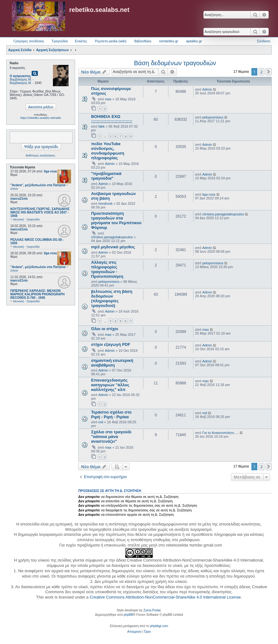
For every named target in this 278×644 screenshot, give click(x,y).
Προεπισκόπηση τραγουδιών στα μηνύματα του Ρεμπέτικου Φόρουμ (116, 220)
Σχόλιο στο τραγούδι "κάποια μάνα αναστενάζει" (111, 437)
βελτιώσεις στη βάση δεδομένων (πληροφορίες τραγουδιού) (112, 298)
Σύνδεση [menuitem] (264, 41)
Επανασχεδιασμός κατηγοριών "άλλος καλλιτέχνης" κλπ (110, 385)
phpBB (128, 615)
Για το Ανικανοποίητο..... (220, 433)
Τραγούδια (59, 41)
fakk (101, 126)
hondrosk (105, 203)
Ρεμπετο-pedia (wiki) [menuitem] (111, 41)
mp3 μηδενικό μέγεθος (113, 247)
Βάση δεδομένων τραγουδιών (175, 63)
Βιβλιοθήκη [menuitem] (143, 41)
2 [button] (262, 72)
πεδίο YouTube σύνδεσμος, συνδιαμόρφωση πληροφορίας (108, 151)
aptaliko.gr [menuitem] (194, 41)
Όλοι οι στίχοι (105, 329)
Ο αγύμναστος (20, 76)
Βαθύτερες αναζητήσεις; (41, 156)
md (101, 422)
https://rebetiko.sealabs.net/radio (41, 118)
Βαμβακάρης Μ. (21, 79)
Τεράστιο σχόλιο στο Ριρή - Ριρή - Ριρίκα (111, 414)
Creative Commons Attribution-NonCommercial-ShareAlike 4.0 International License (165, 597)
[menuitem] (134, 632)
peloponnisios (213, 117)
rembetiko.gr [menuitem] (169, 41)
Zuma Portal (152, 610)
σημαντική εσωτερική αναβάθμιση (112, 363)
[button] (269, 72)
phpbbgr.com (159, 626)
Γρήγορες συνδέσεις (29, 41)
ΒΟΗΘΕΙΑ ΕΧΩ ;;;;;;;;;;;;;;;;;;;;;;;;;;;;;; (112, 119)
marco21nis (19, 199)
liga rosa (50, 171)
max (108, 99)
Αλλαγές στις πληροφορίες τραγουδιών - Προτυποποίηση (107, 269)
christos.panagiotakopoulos (112, 237)
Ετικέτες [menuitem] (81, 41)
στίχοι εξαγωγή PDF (111, 344)
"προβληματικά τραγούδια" (106, 176)
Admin (207, 89)
